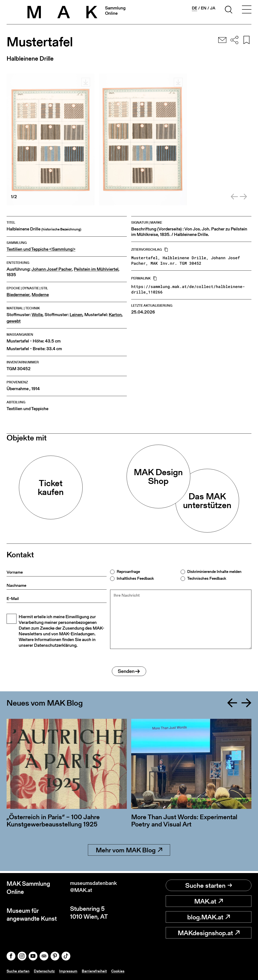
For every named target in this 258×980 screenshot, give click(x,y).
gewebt (14, 321)
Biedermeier (18, 295)
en (204, 8)
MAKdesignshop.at (209, 933)
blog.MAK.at (209, 917)
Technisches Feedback (207, 578)
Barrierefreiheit (97, 971)
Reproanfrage (128, 572)
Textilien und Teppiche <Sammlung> (41, 249)
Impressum (71, 971)
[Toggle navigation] (247, 10)
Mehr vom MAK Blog (129, 852)
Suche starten (209, 885)
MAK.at (209, 901)
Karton (115, 315)
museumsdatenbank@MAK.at (97, 888)
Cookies (121, 971)
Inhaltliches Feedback (135, 578)
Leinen (76, 315)
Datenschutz (46, 971)
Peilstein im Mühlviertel (96, 269)
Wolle (37, 315)
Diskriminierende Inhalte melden (214, 572)
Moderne (40, 295)
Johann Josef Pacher (52, 269)
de (194, 8)
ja (213, 8)
